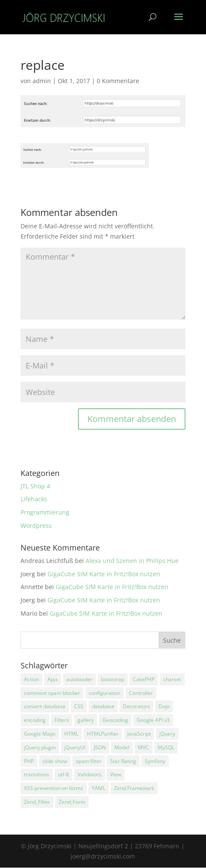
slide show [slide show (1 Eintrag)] (55, 761)
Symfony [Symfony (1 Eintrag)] (155, 761)
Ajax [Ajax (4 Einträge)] (53, 679)
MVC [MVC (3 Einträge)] (143, 747)
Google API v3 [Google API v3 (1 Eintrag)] (153, 720)
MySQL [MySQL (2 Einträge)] (166, 747)
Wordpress (36, 525)
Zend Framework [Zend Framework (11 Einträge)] (134, 788)
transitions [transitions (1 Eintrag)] (37, 774)
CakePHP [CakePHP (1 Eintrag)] (144, 679)
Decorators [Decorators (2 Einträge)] (136, 706)
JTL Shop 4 (35, 486)
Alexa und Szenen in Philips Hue (132, 561)
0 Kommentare (118, 81)
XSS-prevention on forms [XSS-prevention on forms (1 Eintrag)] (54, 788)
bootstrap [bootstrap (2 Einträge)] (113, 679)
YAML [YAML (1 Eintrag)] (99, 788)
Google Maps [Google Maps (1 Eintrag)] (40, 734)
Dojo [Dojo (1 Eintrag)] (164, 706)
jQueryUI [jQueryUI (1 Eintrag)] (75, 747)
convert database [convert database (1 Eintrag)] (45, 706)
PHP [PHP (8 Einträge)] (29, 761)
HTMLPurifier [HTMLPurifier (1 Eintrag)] (103, 734)
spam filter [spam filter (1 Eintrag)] (89, 761)
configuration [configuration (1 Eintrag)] (104, 693)
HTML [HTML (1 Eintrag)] (71, 734)
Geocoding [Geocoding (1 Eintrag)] (115, 720)
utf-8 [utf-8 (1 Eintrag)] (63, 774)
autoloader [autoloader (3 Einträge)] (79, 679)
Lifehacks (34, 499)
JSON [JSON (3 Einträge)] (100, 747)
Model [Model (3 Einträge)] (122, 747)
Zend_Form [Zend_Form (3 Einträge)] (72, 802)
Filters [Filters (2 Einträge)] (62, 720)
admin (42, 81)
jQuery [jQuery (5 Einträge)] (167, 734)
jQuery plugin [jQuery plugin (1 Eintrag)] (40, 747)
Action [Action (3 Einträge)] (31, 679)
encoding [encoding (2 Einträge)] (35, 720)
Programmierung (45, 512)
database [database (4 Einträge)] (103, 706)
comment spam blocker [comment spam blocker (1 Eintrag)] (52, 693)
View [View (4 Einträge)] (116, 774)
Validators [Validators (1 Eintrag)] (90, 774)
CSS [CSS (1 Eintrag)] (79, 706)
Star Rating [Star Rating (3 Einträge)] (123, 761)
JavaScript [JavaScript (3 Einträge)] (139, 734)
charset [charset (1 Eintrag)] (172, 679)
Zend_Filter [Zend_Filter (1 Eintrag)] (37, 802)
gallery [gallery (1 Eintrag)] (86, 720)
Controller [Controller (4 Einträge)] (141, 693)
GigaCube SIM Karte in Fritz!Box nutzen (104, 574)
